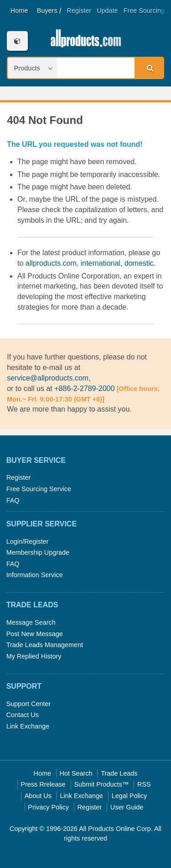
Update (107, 11)
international (101, 263)
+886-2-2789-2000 (84, 388)
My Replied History (34, 656)
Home (19, 11)
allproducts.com (51, 263)
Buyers (47, 11)
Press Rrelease (43, 784)
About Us (38, 796)
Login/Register (28, 541)
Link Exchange (28, 726)
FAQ (13, 500)
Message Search (31, 622)
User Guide (127, 807)
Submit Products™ (101, 784)
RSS (144, 784)
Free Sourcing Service (39, 489)
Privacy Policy (48, 807)
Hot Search (76, 773)
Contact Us (23, 715)
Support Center (29, 704)
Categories (17, 41)
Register (79, 11)
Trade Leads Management (45, 645)
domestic (139, 263)
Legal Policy (130, 796)
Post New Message (35, 634)
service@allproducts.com (48, 378)
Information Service (35, 575)
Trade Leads (119, 773)
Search (149, 68)
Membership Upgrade (38, 552)
